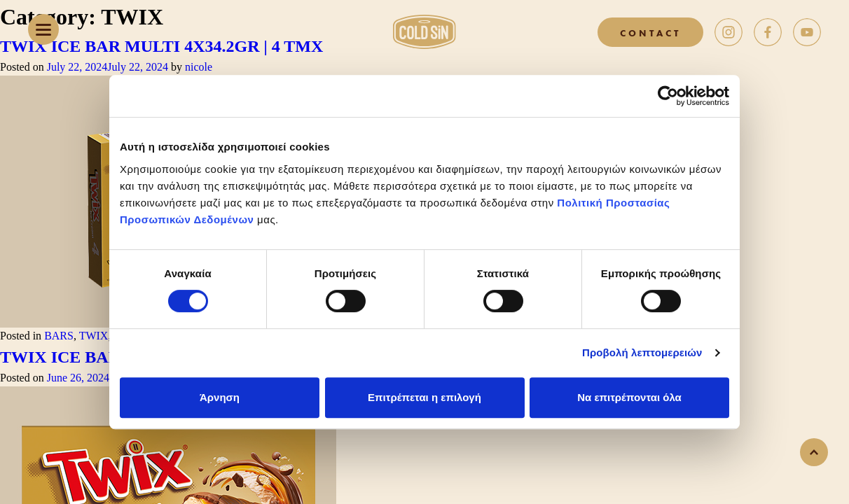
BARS (59, 336)
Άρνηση (220, 397)
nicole (199, 67)
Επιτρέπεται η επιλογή (424, 397)
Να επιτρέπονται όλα (629, 397)
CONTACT (650, 32)
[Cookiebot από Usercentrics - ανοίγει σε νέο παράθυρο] (668, 96)
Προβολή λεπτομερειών (642, 352)
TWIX (94, 336)
